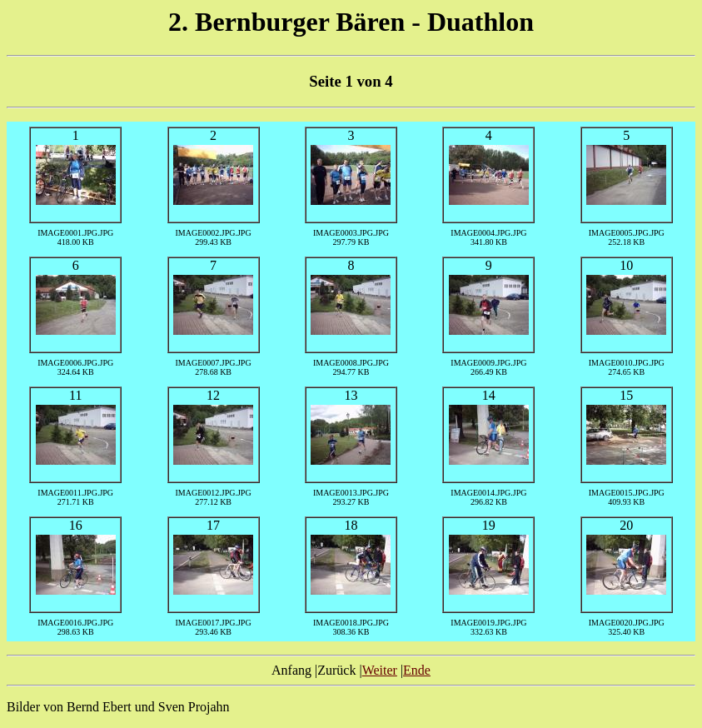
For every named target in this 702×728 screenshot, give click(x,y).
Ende (417, 670)
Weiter (380, 670)
